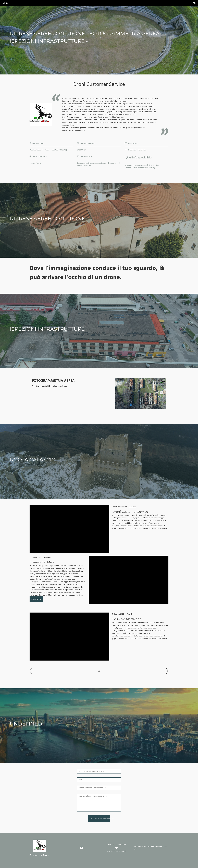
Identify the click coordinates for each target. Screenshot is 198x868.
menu (5, 3)
